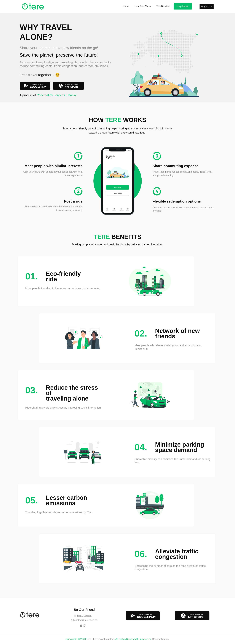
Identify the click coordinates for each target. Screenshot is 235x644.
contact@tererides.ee (86, 620)
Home (126, 6)
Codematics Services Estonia (56, 95)
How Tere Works (143, 6)
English (206, 7)
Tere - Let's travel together (100, 639)
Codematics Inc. (161, 639)
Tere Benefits (163, 6)
